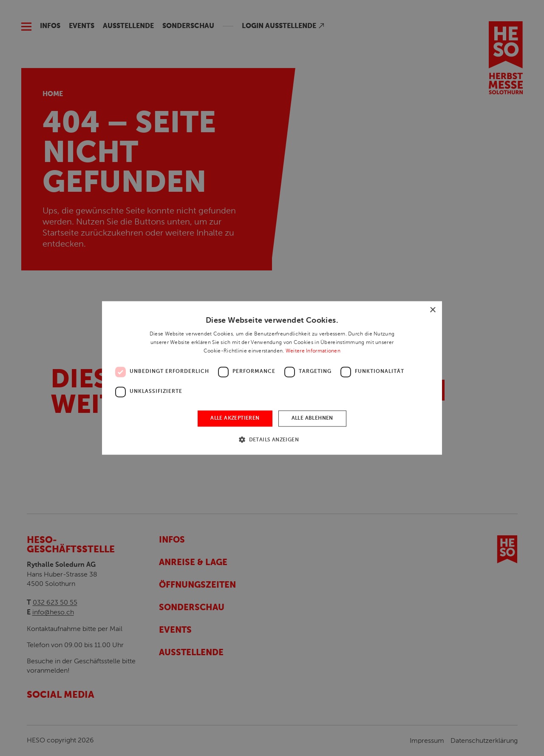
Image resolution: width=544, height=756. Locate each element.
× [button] (432, 310)
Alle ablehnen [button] (312, 418)
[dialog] (272, 378)
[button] (272, 440)
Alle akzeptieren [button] (235, 418)
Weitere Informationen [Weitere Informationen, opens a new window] (313, 351)
